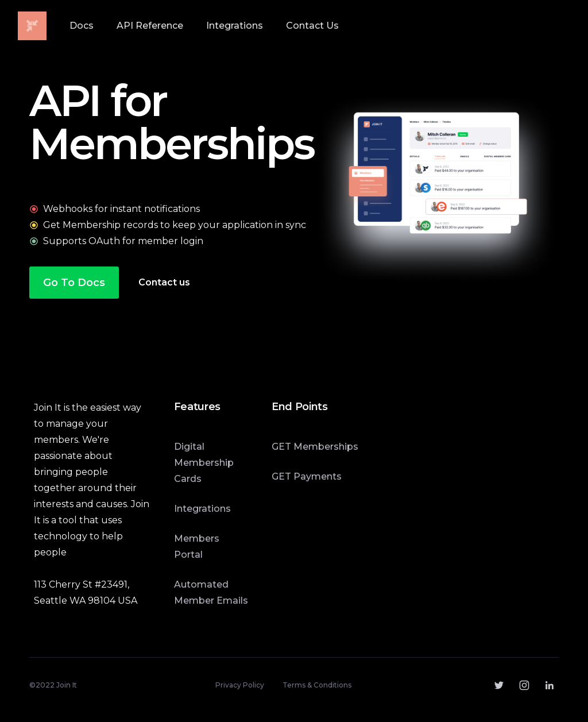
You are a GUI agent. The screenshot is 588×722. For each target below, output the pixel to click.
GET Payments (307, 476)
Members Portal (197, 547)
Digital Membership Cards (204, 463)
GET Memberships (315, 447)
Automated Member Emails (211, 592)
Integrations (202, 509)
